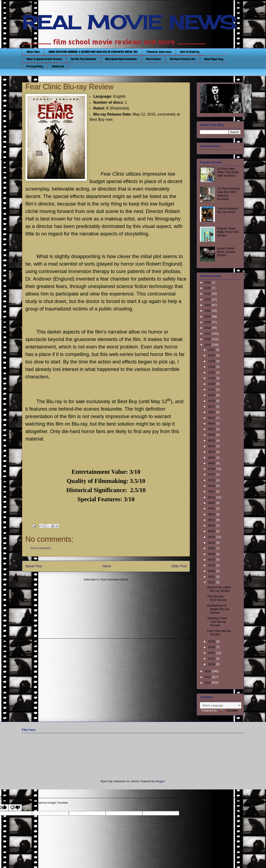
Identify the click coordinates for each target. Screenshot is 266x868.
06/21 (212, 491)
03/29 (212, 554)
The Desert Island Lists (183, 59)
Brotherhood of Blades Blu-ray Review (218, 609)
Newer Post (34, 566)
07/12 (212, 480)
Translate (228, 710)
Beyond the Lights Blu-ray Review (219, 589)
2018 (208, 328)
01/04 (212, 664)
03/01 (212, 577)
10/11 (212, 406)
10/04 (212, 412)
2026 (208, 282)
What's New (33, 52)
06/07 (212, 503)
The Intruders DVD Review (217, 598)
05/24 (212, 514)
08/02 (212, 463)
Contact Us (58, 66)
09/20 (212, 424)
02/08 (212, 647)
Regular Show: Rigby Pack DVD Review (228, 232)
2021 (208, 311)
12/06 (212, 361)
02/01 (212, 653)
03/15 (212, 565)
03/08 (212, 571)
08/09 (212, 458)
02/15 (212, 641)
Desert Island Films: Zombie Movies (226, 252)
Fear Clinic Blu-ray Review (219, 633)
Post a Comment (41, 548)
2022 (208, 305)
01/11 (212, 659)
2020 (208, 316)
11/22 (212, 372)
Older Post (179, 566)
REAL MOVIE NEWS (129, 22)
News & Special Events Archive (44, 59)
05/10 (212, 526)
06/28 (212, 486)
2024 (208, 294)
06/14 (212, 497)
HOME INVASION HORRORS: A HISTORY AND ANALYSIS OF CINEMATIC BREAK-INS (93, 52)
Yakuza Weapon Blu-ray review (228, 210)
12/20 (212, 355)
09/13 (212, 429)
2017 (208, 334)
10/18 (212, 401)
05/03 (212, 531)
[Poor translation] (15, 808)
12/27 (212, 350)
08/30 (212, 441)
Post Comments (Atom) (114, 579)
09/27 (212, 418)
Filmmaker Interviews (159, 52)
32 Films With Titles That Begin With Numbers (228, 172)
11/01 (212, 389)
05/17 (212, 520)
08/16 (212, 452)
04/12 (212, 543)
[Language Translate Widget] (221, 705)
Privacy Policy (35, 66)
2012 (208, 683)
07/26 (212, 469)
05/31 (212, 508)
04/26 (212, 537)
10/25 (212, 395)
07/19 (212, 474)
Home (107, 566)
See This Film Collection (84, 59)
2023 (208, 299)
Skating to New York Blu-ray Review (217, 622)
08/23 (212, 446)
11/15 (212, 378)
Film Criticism (153, 59)
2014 (208, 671)
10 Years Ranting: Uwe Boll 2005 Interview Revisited (229, 194)
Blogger (160, 781)
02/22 (212, 582)
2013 (208, 677)
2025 (208, 288)
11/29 (212, 367)
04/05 (212, 548)
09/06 (212, 435)
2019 (208, 322)
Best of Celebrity (190, 52)
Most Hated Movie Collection (121, 59)
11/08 (212, 384)
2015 (208, 345)
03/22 (212, 560)
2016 (208, 339)
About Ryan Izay (214, 59)
